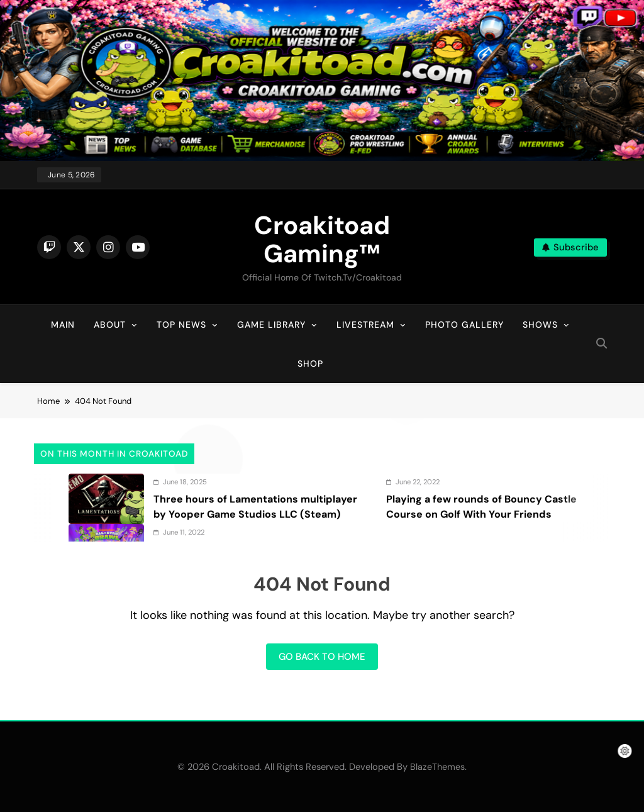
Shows (540, 325)
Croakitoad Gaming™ (322, 239)
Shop (310, 364)
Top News (181, 325)
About (110, 325)
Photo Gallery (464, 325)
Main (63, 325)
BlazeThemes (437, 767)
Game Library (271, 325)
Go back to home (322, 657)
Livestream (365, 325)
